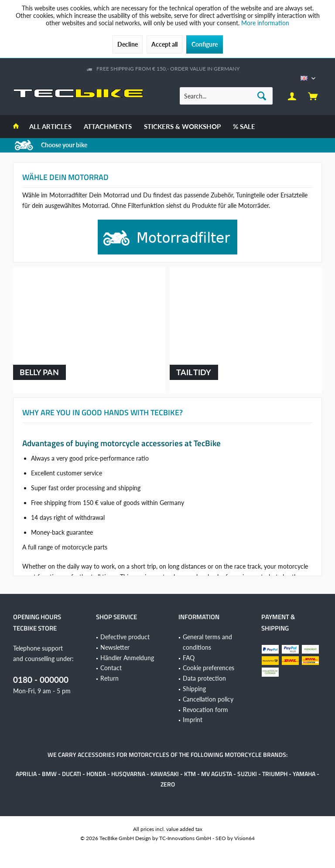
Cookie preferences (209, 668)
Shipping (194, 689)
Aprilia (26, 774)
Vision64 (244, 838)
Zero (168, 784)
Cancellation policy (208, 699)
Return (109, 678)
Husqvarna (128, 774)
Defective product (125, 637)
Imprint (193, 720)
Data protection (204, 678)
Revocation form (205, 710)
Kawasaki (165, 774)
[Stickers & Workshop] (182, 127)
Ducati (72, 774)
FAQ (189, 658)
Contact (111, 668)
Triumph (275, 774)
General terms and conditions (207, 642)
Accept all (164, 44)
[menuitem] (313, 96)
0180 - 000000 (41, 680)
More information (265, 23)
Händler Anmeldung (127, 658)
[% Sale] (244, 127)
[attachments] (108, 127)
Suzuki (247, 774)
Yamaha (304, 774)
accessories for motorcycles (123, 754)
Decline (128, 44)
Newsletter (115, 647)
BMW (49, 774)
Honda (96, 774)
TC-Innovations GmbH (185, 838)
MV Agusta (217, 774)
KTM (190, 774)
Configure (205, 44)
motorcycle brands (255, 754)
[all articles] (50, 127)
